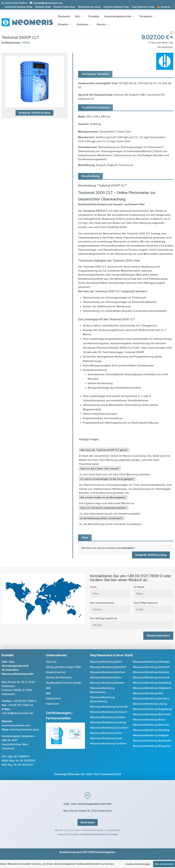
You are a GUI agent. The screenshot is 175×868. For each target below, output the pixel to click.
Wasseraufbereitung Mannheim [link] (152, 714)
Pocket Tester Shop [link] (64, 7)
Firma (110, 590)
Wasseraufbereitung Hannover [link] (151, 677)
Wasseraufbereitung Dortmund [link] (108, 712)
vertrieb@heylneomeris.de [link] (17, 713)
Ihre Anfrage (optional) (132, 622)
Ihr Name (154, 590)
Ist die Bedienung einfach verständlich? (102, 518)
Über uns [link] (51, 662)
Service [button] (103, 24)
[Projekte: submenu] (70, 24)
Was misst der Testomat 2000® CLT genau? (104, 450)
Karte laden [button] (88, 822)
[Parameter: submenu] (154, 16)
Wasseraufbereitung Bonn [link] (106, 677)
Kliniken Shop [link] (43, 7)
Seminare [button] (84, 24)
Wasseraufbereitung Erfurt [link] (106, 733)
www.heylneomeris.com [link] (16, 725)
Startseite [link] (64, 16)
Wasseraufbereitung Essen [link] (106, 738)
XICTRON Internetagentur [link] (99, 852)
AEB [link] (48, 693)
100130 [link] (26, 43)
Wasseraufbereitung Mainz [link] (149, 720)
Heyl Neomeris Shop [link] (143, 7)
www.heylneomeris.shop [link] (24, 729)
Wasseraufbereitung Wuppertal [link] (152, 746)
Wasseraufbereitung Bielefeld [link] (108, 667)
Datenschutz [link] (53, 698)
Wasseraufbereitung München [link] (151, 725)
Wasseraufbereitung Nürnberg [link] (151, 730)
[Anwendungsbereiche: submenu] (133, 16)
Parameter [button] (147, 16)
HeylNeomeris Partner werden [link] (64, 683)
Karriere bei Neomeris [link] (59, 677)
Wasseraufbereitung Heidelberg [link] (152, 683)
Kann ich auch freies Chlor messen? (100, 468)
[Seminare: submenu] (90, 24)
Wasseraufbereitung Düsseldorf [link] (109, 728)
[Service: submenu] (108, 24)
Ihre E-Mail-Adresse (154, 606)
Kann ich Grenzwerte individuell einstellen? (104, 508)
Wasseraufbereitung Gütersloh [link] (151, 667)
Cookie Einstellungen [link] (138, 866)
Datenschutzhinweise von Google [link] (100, 834)
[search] (172, 33)
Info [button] (79, 16)
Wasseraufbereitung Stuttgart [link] (151, 735)
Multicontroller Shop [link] (89, 7)
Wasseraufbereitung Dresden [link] (108, 717)
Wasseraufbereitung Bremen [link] (107, 683)
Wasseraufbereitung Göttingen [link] (151, 662)
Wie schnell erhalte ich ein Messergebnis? (103, 497)
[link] (165, 7)
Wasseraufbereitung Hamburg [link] (151, 672)
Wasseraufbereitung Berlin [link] (106, 662)
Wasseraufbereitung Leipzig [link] (150, 704)
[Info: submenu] (82, 16)
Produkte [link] (94, 16)
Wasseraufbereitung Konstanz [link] (151, 698)
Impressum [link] (52, 704)
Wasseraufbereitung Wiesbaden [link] (152, 741)
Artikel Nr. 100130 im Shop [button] (34, 113)
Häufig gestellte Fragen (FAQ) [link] (63, 667)
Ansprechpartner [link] (56, 672)
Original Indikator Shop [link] (116, 7)
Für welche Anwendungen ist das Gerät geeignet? (107, 479)
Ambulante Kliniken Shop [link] (19, 7)
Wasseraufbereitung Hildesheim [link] (152, 688)
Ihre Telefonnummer (110, 606)
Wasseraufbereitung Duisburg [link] (108, 722)
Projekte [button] (64, 24)
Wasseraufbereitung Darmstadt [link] (109, 707)
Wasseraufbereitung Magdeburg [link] (152, 709)
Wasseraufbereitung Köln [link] (148, 693)
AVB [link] (48, 688)
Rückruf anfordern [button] (158, 636)
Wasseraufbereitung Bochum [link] (107, 672)
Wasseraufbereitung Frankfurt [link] (108, 743)
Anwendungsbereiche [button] (119, 16)
